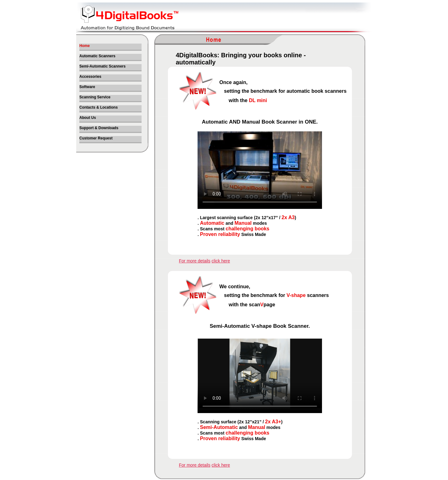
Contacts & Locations (98, 107)
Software (87, 87)
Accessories (90, 77)
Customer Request (96, 138)
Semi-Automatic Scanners (103, 66)
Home (84, 46)
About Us (88, 118)
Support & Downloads (99, 128)
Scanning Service (95, 97)
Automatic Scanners (97, 56)
